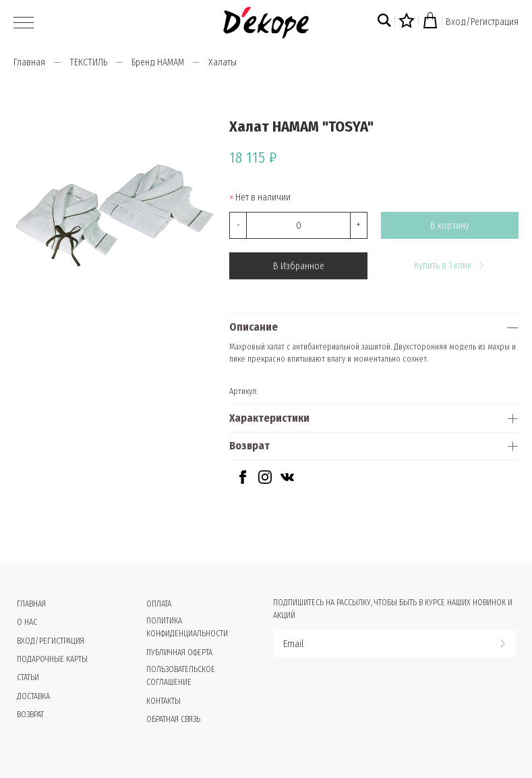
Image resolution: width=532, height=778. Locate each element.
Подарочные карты (52, 659)
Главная (29, 62)
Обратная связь (173, 719)
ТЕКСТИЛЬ (88, 62)
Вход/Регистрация (482, 22)
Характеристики (269, 418)
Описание (254, 327)
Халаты (223, 62)
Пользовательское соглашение (181, 676)
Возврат (249, 446)
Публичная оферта (179, 652)
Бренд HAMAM (158, 62)
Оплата (159, 604)
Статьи (28, 677)
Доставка (33, 696)
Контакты (164, 701)
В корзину (450, 226)
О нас (27, 622)
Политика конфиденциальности (187, 627)
